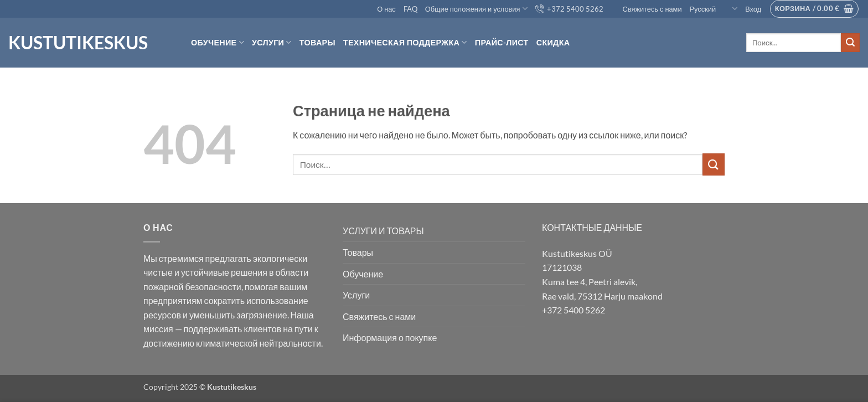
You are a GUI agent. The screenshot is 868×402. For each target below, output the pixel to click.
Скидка (553, 42)
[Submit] (850, 43)
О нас (386, 9)
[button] (753, 9)
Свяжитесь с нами (647, 9)
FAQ (410, 9)
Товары (358, 252)
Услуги (272, 42)
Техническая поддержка (405, 42)
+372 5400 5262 (569, 9)
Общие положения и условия (476, 9)
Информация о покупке (390, 337)
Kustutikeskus (78, 43)
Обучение (218, 42)
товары (317, 42)
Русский (714, 9)
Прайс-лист (502, 42)
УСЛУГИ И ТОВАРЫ (383, 231)
